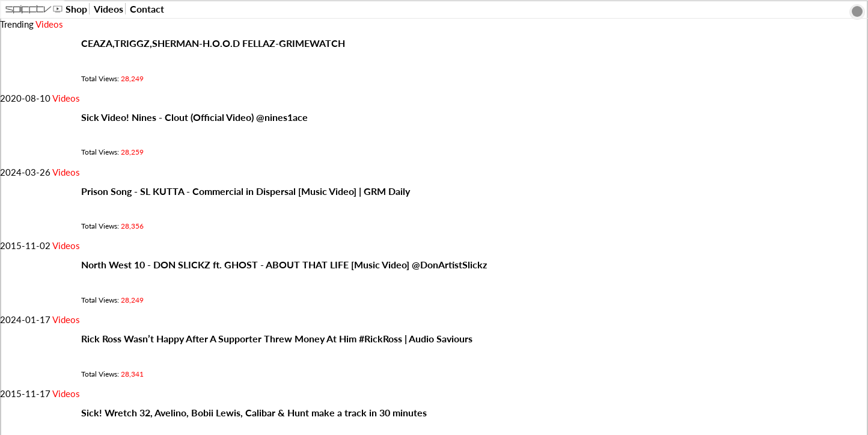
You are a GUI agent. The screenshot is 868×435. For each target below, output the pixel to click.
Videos (108, 9)
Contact (147, 9)
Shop (76, 9)
